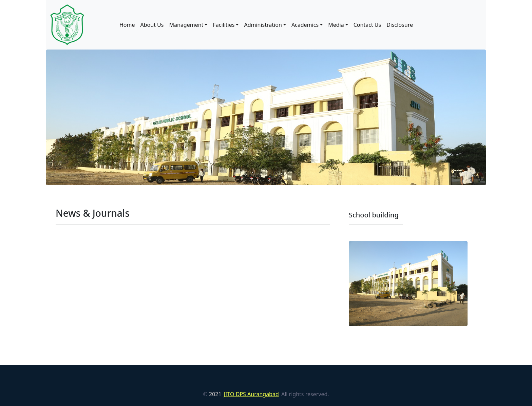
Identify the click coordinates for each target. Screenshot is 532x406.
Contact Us (367, 25)
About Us (152, 25)
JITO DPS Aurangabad (251, 394)
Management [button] (186, 25)
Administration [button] (263, 25)
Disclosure (400, 25)
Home (127, 25)
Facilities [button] (224, 25)
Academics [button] (305, 25)
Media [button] (336, 25)
